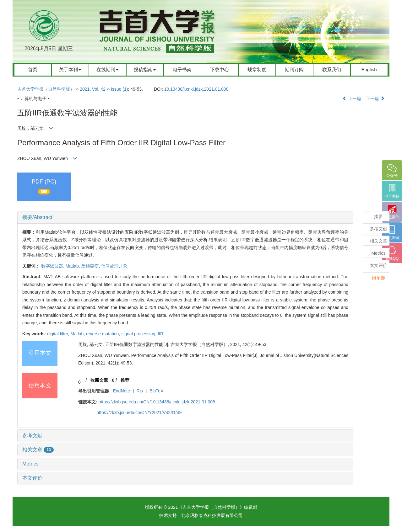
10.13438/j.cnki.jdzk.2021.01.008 (196, 89)
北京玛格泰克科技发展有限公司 (212, 515)
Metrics (30, 464)
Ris (140, 391)
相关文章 (38, 450)
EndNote (121, 391)
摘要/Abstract (37, 217)
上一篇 (352, 98)
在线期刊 (107, 69)
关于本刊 (70, 69)
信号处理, (111, 266)
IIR (124, 266)
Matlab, (73, 266)
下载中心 (220, 69)
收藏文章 (99, 380)
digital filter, (59, 334)
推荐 (125, 380)
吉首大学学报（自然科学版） (46, 89)
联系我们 (332, 69)
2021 (85, 89)
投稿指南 (145, 69)
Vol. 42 (99, 89)
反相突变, (91, 266)
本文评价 (32, 478)
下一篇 (375, 98)
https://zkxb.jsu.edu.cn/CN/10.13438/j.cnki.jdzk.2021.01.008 (157, 402)
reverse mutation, (104, 334)
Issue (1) (119, 89)
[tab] (185, 217)
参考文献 (32, 436)
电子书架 (182, 69)
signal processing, (139, 334)
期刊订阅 (294, 69)
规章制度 (257, 69)
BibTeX (156, 391)
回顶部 (378, 278)
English (369, 69)
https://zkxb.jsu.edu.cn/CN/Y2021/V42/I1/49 (139, 412)
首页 (33, 69)
